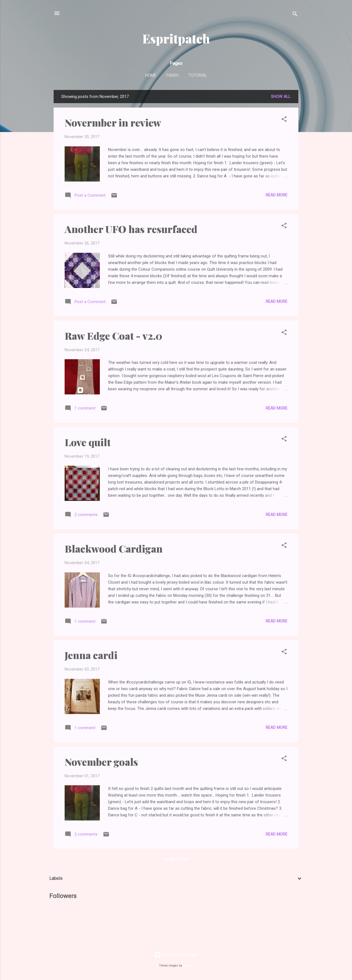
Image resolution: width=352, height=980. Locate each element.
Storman (188, 966)
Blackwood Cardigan (114, 548)
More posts (176, 860)
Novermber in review (113, 122)
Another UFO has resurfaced (131, 229)
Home (151, 75)
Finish (172, 75)
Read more (277, 195)
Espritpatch (176, 38)
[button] (284, 120)
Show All (281, 97)
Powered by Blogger (176, 955)
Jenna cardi (91, 655)
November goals (101, 762)
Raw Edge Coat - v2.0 (113, 336)
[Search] (295, 15)
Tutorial (198, 75)
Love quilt (88, 442)
